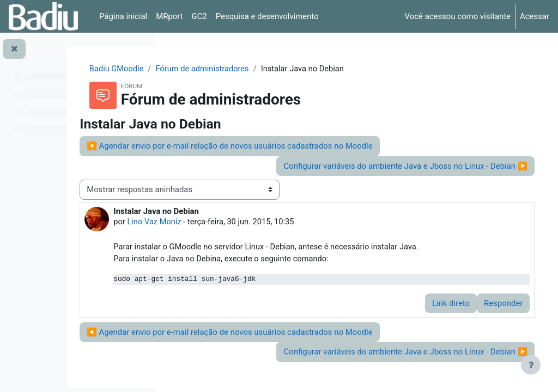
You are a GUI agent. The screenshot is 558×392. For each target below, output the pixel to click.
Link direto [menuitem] (436, 316)
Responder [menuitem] (488, 316)
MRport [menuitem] (169, 16)
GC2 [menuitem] (199, 16)
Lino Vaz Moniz (252, 223)
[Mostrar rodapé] (531, 365)
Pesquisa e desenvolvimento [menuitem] (267, 16)
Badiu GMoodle (204, 69)
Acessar (535, 16)
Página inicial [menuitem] (123, 16)
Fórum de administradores (292, 69)
